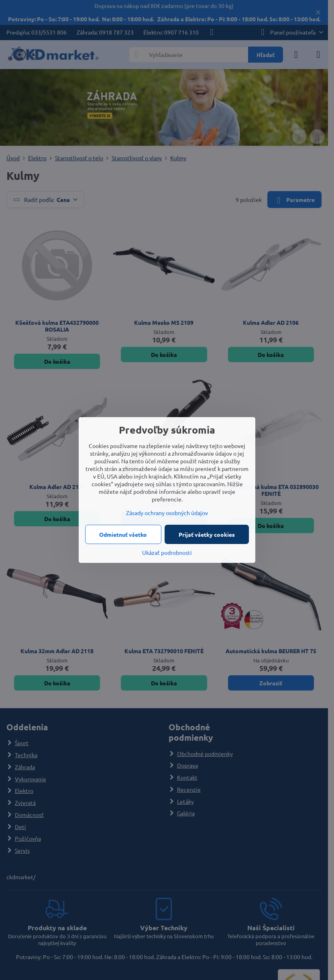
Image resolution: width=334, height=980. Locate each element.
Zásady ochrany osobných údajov (167, 513)
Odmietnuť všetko (123, 534)
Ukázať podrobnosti (167, 552)
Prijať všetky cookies (207, 534)
